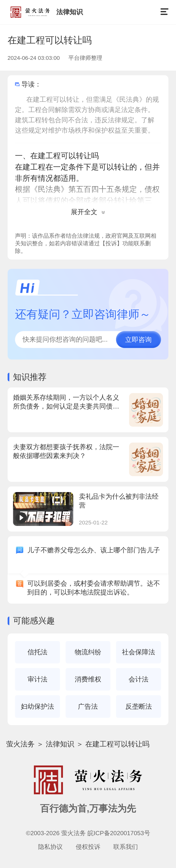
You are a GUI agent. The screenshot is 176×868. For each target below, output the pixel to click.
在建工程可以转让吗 (117, 744)
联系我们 (126, 847)
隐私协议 (50, 847)
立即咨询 (138, 340)
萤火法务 (20, 744)
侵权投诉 (88, 847)
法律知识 (60, 744)
